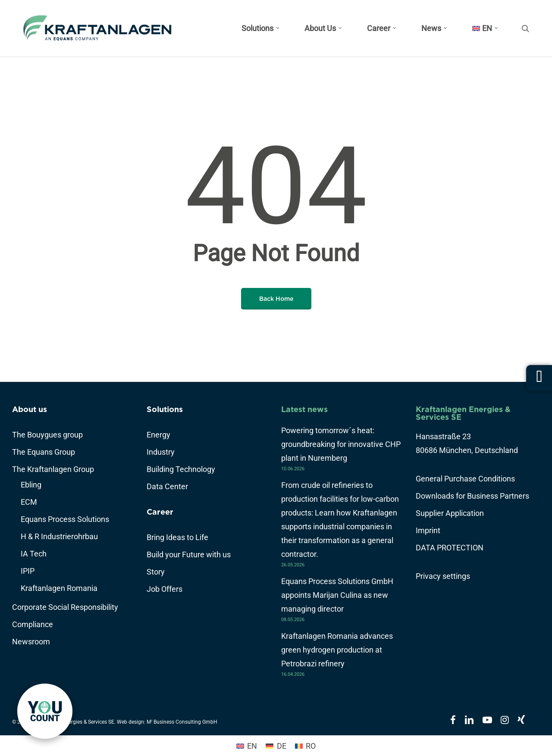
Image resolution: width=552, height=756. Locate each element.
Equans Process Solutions (65, 519)
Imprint (428, 530)
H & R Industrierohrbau (59, 536)
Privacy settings (443, 576)
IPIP (28, 571)
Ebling (31, 485)
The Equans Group (44, 452)
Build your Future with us (189, 555)
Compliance (33, 624)
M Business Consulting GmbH (182, 722)
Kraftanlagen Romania (59, 588)
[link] (45, 711)
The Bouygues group (47, 435)
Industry (161, 452)
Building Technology (181, 469)
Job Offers (165, 589)
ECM (29, 502)
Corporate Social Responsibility (65, 607)
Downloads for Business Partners (472, 496)
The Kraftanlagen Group (53, 469)
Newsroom (31, 642)
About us (30, 409)
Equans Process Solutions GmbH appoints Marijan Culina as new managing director (337, 595)
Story (156, 572)
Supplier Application (450, 513)
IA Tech (34, 554)
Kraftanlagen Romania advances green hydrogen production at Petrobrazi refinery (337, 650)
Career (160, 512)
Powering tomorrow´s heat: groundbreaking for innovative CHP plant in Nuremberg (341, 444)
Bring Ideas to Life (177, 537)
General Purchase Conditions (465, 479)
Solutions (165, 409)
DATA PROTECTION (450, 548)
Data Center (167, 486)
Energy (158, 435)
